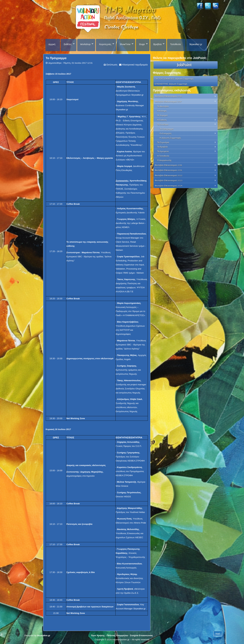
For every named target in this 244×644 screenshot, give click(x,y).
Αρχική (52, 44)
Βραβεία (157, 44)
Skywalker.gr (196, 44)
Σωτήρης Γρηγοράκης (128, 453)
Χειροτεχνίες (105, 44)
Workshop (85, 44)
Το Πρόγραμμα (56, 58)
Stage (142, 44)
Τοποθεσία (175, 44)
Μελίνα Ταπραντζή (127, 482)
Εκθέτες (68, 44)
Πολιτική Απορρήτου (117, 635)
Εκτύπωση (112, 65)
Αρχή (218, 634)
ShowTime (125, 44)
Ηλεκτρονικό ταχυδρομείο (135, 65)
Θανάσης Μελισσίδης (128, 529)
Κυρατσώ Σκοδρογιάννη (129, 467)
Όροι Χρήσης (98, 635)
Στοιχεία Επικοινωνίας (141, 635)
